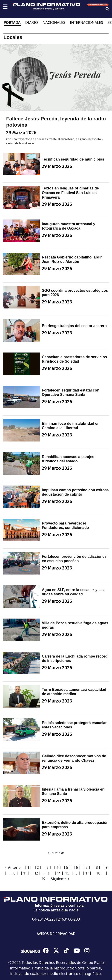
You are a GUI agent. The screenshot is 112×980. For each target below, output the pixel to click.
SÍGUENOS (30, 951)
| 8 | (97, 868)
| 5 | (67, 868)
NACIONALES (54, 22)
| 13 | (47, 873)
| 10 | (14, 873)
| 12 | (36, 873)
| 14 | (59, 873)
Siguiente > (60, 879)
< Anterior (14, 868)
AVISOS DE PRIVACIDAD (56, 934)
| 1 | (28, 868)
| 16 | (76, 873)
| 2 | (38, 868)
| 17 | (87, 873)
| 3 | (48, 868)
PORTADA (12, 22)
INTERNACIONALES (86, 22)
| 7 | (87, 868)
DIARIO (32, 22)
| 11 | (25, 873)
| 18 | (98, 873)
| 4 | (57, 868)
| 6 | (77, 868)
